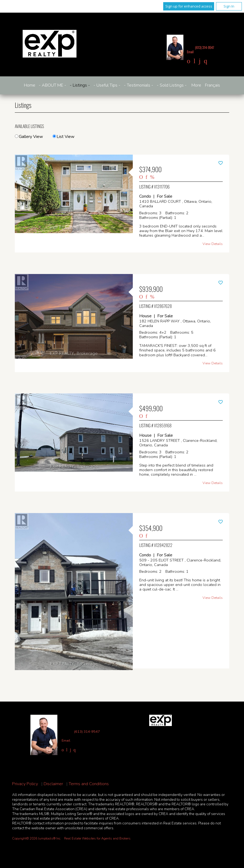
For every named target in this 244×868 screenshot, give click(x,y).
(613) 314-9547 (205, 47)
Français (212, 85)
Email (190, 52)
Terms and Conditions (89, 784)
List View (63, 137)
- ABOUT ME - (53, 85)
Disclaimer (53, 784)
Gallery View (29, 137)
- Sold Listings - (172, 85)
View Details (213, 244)
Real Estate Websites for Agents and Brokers (97, 838)
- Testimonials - (139, 85)
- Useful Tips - (107, 85)
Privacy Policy (25, 784)
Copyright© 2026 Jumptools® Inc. (37, 838)
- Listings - (80, 85)
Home (30, 85)
